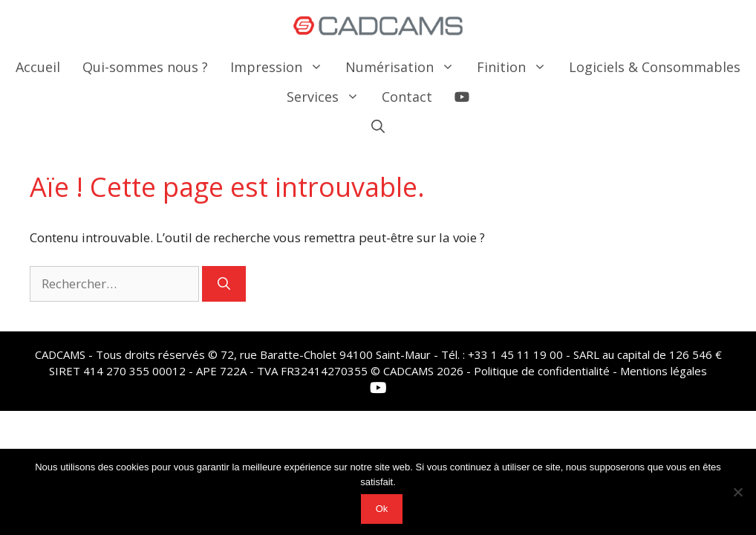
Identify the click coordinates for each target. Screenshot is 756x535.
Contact (407, 97)
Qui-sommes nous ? (145, 67)
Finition (517, 67)
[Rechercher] (224, 284)
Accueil (38, 67)
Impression (282, 67)
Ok (382, 509)
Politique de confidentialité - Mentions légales (590, 371)
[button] (378, 126)
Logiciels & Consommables (655, 67)
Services (329, 97)
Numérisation (405, 67)
